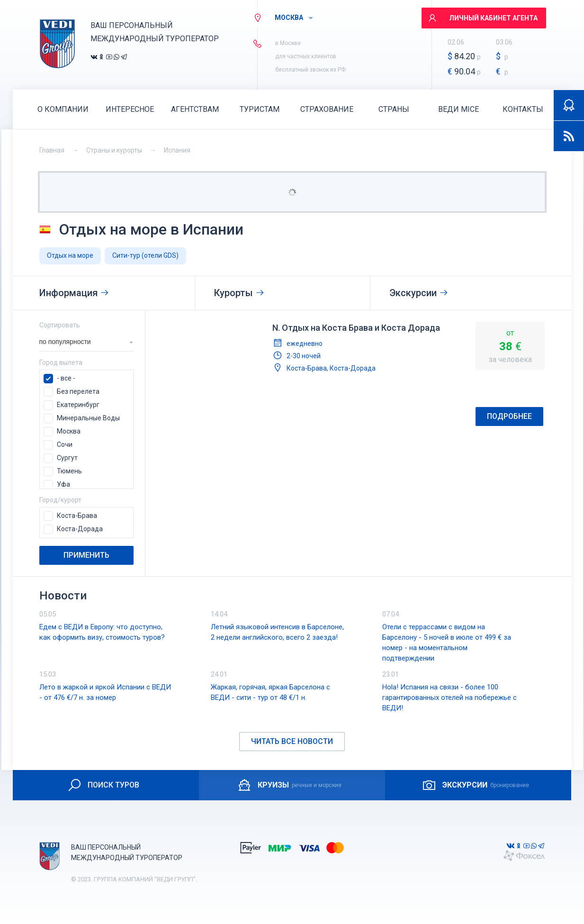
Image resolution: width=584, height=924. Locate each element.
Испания (177, 150)
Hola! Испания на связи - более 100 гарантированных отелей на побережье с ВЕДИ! (449, 698)
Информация (74, 293)
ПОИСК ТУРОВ (103, 785)
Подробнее (509, 416)
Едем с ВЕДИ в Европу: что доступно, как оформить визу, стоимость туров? (102, 632)
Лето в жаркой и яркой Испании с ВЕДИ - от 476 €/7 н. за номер (105, 692)
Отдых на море (70, 255)
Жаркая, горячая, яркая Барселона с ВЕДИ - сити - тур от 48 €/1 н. (270, 692)
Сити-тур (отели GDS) (145, 255)
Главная (52, 150)
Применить (86, 555)
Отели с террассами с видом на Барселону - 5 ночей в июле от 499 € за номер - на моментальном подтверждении (447, 643)
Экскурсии (419, 293)
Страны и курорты (114, 150)
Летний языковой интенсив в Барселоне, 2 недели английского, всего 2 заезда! (277, 632)
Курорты (239, 293)
